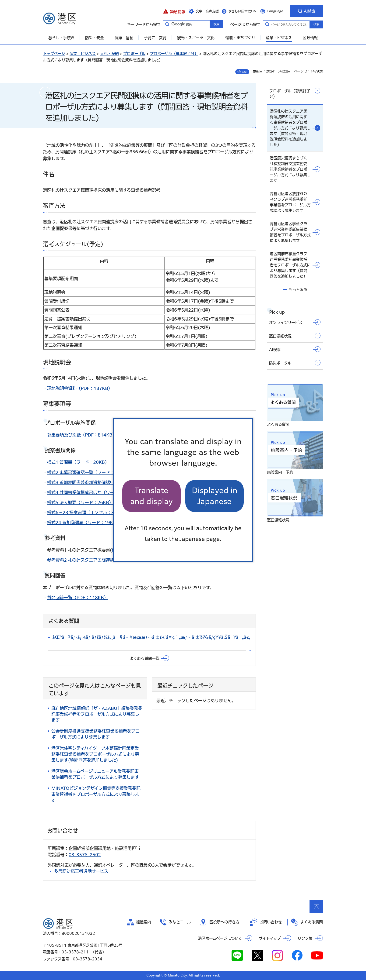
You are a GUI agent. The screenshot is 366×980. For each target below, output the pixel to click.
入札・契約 (109, 54)
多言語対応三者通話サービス (81, 871)
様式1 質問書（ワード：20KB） (78, 462)
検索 (316, 24)
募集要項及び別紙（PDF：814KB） (82, 435)
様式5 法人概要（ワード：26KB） (80, 502)
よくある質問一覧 (144, 658)
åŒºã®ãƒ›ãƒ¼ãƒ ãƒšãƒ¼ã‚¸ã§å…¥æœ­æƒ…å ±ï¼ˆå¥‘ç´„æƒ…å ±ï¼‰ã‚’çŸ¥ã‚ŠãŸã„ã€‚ (151, 637)
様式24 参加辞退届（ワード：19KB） (84, 523)
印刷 (244, 72)
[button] (174, 11)
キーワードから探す (167, 24)
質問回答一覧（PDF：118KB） (78, 598)
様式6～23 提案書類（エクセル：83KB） (87, 512)
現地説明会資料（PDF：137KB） (80, 388)
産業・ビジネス (83, 54)
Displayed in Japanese (215, 496)
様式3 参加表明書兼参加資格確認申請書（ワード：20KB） (103, 482)
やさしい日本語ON (242, 11)
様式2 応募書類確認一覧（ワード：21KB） (89, 472)
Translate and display (151, 496)
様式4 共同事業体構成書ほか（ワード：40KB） (93, 492)
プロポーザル (134, 54)
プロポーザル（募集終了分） (174, 54)
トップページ (54, 54)
